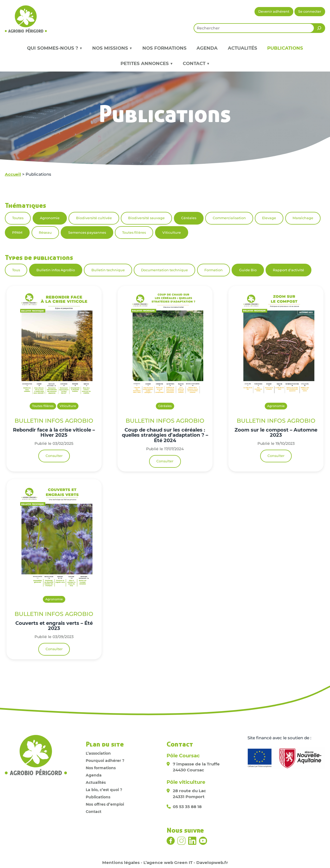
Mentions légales (121, 862)
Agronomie (50, 218)
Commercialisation (229, 218)
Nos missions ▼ (112, 48)
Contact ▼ (196, 63)
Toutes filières (134, 233)
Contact (94, 812)
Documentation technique (164, 270)
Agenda (207, 48)
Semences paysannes (87, 233)
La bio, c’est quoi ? (104, 790)
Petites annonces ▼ (147, 63)
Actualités (243, 48)
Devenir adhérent (274, 11)
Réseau (45, 233)
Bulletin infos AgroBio (56, 270)
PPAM (17, 233)
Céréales (189, 218)
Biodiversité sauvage (146, 218)
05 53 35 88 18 (187, 807)
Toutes (18, 218)
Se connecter (310, 11)
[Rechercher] (319, 28)
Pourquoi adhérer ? (105, 761)
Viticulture (172, 233)
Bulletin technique (108, 270)
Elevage (269, 218)
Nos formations (164, 48)
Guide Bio (248, 270)
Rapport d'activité (288, 270)
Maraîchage (303, 218)
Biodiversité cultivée (94, 218)
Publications (285, 48)
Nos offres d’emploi (105, 804)
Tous (16, 270)
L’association (98, 753)
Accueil (13, 174)
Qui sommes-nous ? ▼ (55, 48)
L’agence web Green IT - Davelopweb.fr (186, 862)
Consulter (54, 456)
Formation (214, 270)
